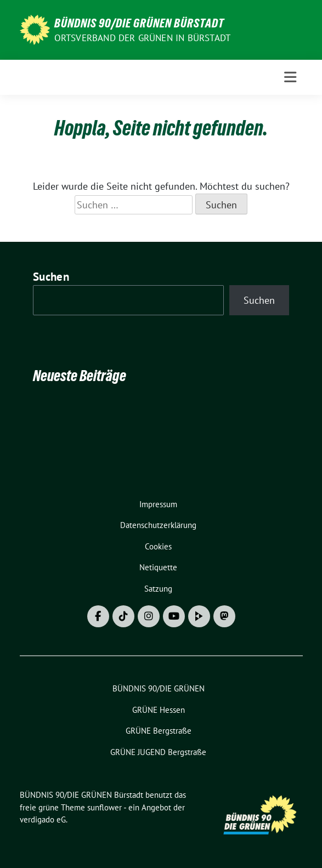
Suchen (51, 277)
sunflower (104, 807)
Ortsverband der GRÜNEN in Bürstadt (143, 38)
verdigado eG (43, 819)
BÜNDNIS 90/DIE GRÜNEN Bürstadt (139, 23)
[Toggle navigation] (290, 77)
